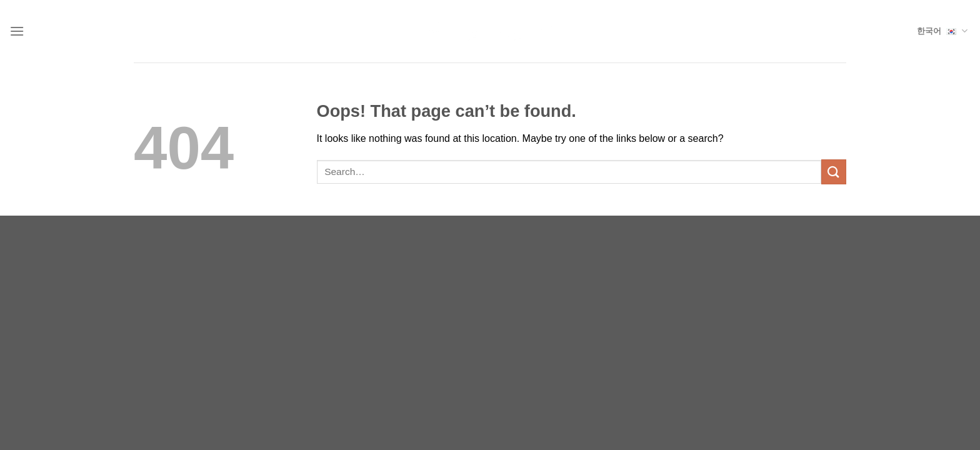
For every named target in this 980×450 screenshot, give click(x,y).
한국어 (942, 31)
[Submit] (834, 172)
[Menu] (17, 31)
